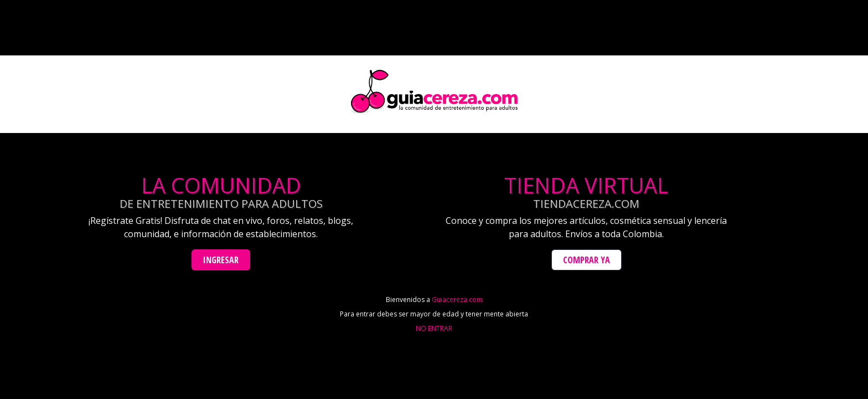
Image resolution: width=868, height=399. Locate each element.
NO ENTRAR (434, 328)
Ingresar (221, 260)
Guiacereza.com (457, 300)
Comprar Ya (587, 260)
